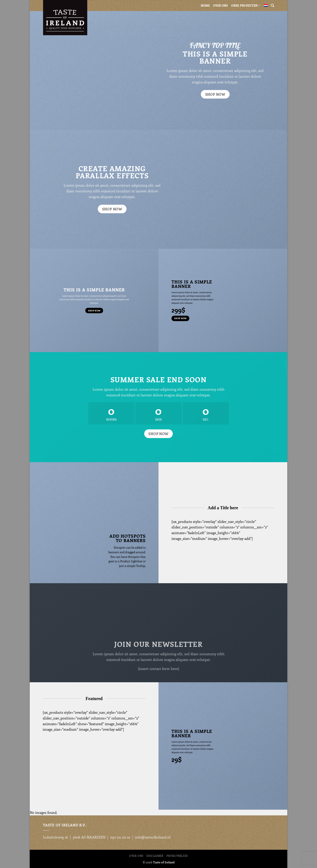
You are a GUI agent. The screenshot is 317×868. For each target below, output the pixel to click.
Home (205, 5)
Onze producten (246, 5)
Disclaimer (155, 856)
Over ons (221, 5)
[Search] (272, 6)
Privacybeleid (177, 856)
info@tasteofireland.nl (153, 837)
